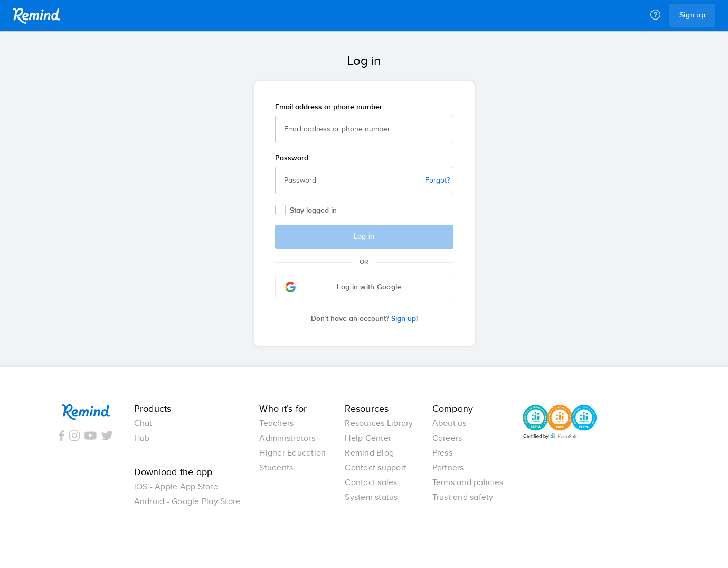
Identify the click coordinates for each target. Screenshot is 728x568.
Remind (36, 16)
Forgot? (437, 181)
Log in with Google (343, 287)
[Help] (655, 15)
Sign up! (364, 319)
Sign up (692, 15)
